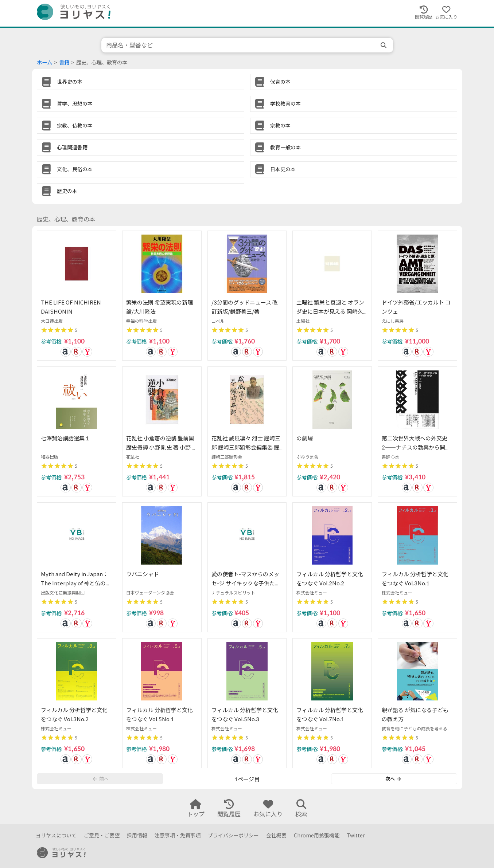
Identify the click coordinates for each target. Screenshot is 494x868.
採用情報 (137, 835)
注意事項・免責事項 (178, 835)
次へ (393, 779)
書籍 (64, 62)
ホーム (44, 62)
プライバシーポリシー (233, 835)
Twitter (356, 835)
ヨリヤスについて (56, 835)
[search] (384, 45)
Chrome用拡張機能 (317, 835)
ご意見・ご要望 (102, 835)
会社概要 (276, 835)
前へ (101, 779)
